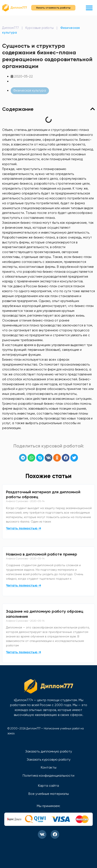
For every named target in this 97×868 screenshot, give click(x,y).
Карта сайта (48, 786)
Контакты (49, 767)
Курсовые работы (40, 28)
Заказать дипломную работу (49, 751)
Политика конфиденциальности (48, 775)
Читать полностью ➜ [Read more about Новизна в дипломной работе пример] (24, 585)
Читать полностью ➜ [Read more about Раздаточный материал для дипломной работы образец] (24, 528)
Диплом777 (10, 28)
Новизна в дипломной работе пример (42, 554)
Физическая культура (30, 90)
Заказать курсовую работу (49, 759)
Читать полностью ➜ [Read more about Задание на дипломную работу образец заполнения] (24, 652)
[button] (89, 8)
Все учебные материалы (49, 794)
